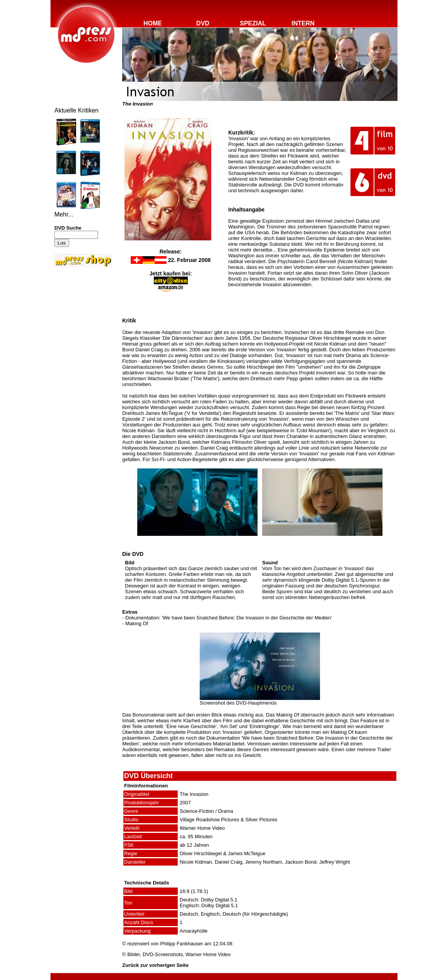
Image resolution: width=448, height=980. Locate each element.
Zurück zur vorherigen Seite (155, 965)
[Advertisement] (77, 321)
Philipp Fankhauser (181, 944)
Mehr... (64, 214)
